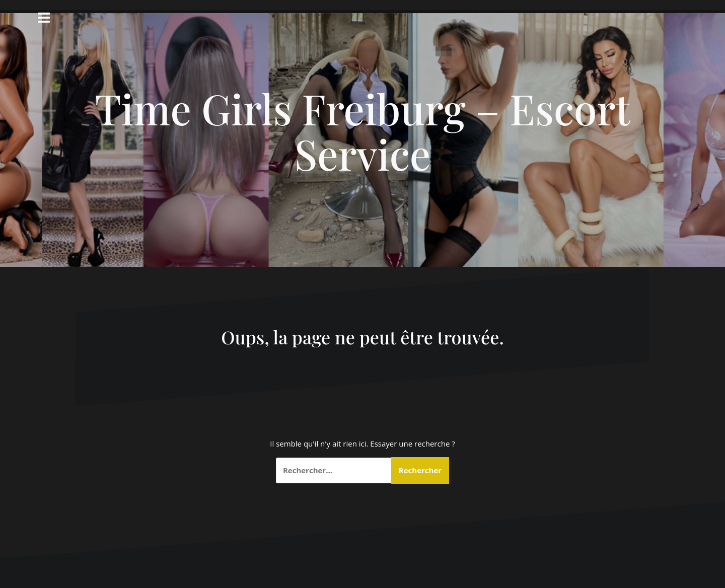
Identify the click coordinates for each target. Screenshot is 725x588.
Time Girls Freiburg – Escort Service (362, 131)
